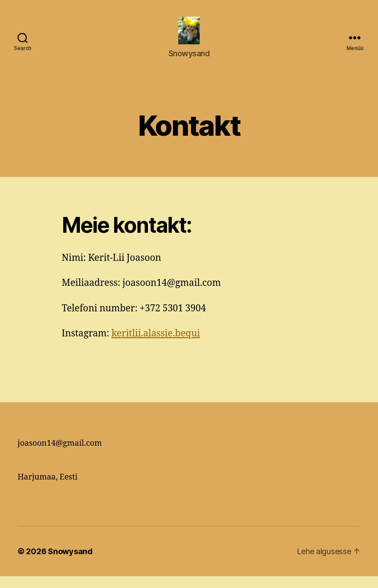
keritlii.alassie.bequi (156, 345)
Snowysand (70, 563)
